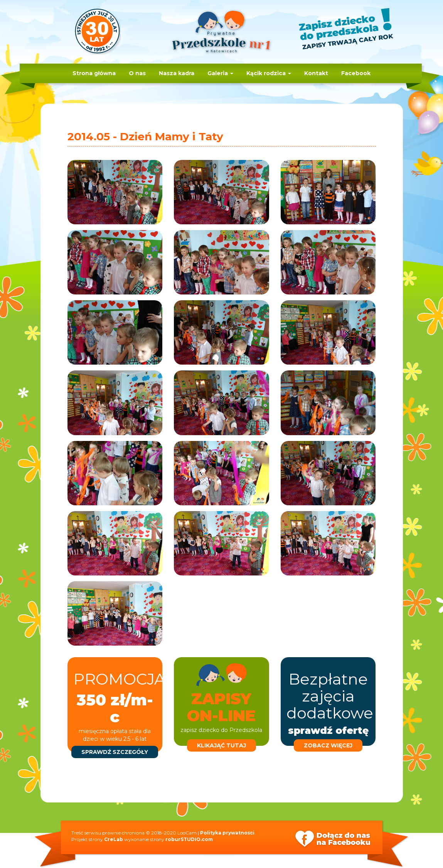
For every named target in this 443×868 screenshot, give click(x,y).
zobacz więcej (328, 745)
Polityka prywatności (227, 833)
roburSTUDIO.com (189, 839)
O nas (137, 73)
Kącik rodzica (269, 73)
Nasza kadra (177, 73)
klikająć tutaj (221, 745)
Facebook (356, 73)
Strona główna (94, 73)
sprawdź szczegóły (115, 752)
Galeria (220, 73)
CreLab (114, 839)
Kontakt (316, 73)
